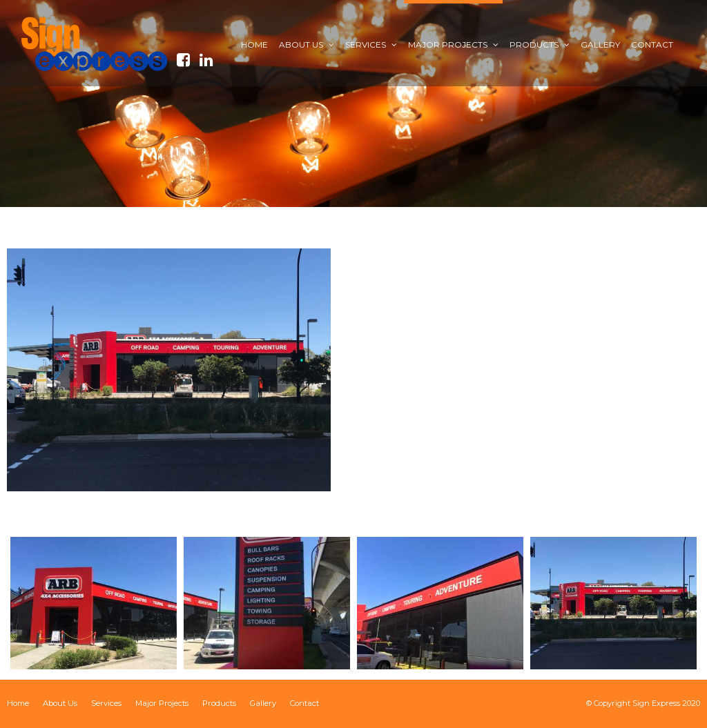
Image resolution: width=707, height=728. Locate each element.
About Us (60, 703)
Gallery (263, 703)
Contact (304, 703)
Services (106, 703)
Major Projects (162, 703)
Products (219, 703)
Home (18, 703)
